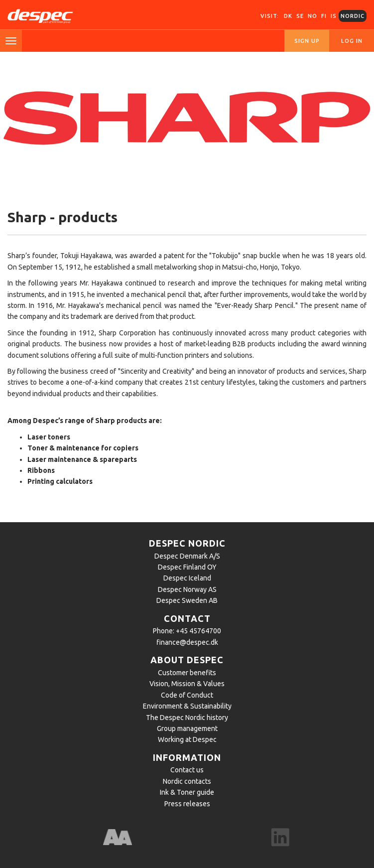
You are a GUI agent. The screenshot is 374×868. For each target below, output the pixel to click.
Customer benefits (187, 673)
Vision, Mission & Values (187, 684)
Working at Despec (187, 739)
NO (312, 16)
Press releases (187, 804)
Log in (352, 41)
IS (334, 16)
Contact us (187, 770)
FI (324, 16)
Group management (187, 728)
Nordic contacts (187, 781)
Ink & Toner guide (187, 792)
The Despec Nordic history (187, 718)
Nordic (353, 16)
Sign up (307, 41)
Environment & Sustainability (187, 706)
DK (288, 16)
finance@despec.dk (187, 642)
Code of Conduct (187, 695)
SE (300, 16)
